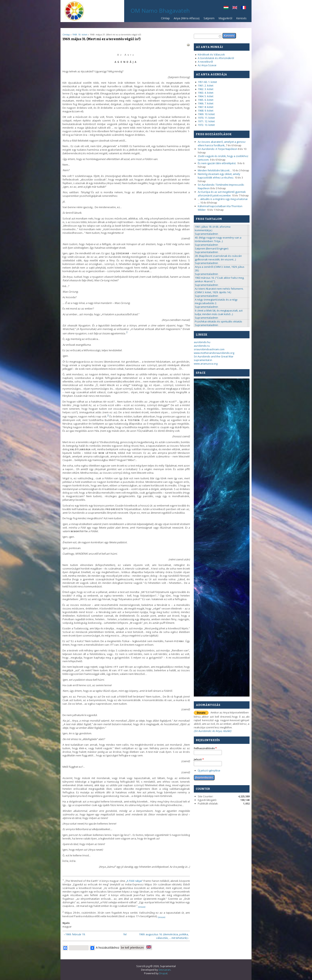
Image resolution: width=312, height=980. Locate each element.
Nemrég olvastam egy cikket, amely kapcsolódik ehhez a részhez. (219, 176)
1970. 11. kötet (206, 118)
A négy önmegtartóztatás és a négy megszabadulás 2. (216, 301)
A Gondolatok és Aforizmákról (216, 58)
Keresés (241, 18)
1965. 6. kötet (206, 100)
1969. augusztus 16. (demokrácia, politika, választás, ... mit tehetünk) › (164, 936)
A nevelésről (205, 62)
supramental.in (203, 360)
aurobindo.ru (202, 346)
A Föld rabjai (134, 881)
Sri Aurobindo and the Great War (214, 356)
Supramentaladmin (206, 234)
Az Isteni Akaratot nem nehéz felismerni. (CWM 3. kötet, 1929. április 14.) (219, 290)
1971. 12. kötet (206, 121)
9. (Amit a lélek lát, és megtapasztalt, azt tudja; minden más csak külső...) (219, 312)
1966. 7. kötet (206, 103)
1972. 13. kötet (206, 125)
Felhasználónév (205, 748)
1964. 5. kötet (206, 96)
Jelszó (199, 759)
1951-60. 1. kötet (207, 82)
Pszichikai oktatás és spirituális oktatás (218, 321)
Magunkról (225, 18)
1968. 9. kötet (206, 111)
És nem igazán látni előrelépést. (217, 163)
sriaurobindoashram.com (209, 349)
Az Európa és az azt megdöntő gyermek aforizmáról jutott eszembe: (222, 194)
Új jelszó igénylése (209, 770)
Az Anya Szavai (207, 65)
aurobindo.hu (202, 342)
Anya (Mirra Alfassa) (187, 18)
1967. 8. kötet (206, 107)
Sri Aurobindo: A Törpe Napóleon (218, 149)
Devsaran (165, 970)
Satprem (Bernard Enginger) (212, 248)
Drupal (163, 973)
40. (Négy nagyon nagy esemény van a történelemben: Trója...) (218, 239)
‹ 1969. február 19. (75, 934)
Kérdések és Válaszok (211, 54)
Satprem (208, 19)
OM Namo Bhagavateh (160, 11)
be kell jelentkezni (132, 947)
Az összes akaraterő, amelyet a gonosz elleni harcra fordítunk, (222, 144)
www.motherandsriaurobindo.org (214, 353)
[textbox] (208, 36)
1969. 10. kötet (80, 34)
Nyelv (66, 923)
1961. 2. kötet (206, 85)
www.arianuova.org (206, 364)
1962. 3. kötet (206, 89)
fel (125, 934)
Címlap (165, 18)
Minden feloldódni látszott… (215, 170)
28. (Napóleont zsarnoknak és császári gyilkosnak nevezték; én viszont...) (218, 258)
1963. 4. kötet (206, 93)
